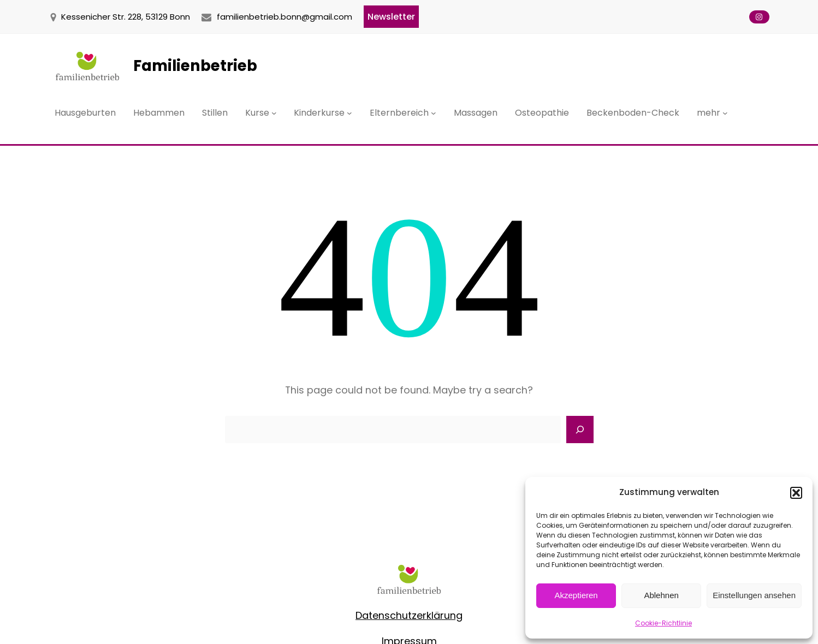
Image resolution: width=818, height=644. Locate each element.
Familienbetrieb (195, 66)
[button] (796, 493)
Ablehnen (661, 595)
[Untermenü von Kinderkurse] (349, 113)
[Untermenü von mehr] (725, 113)
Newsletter (391, 17)
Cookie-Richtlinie (663, 623)
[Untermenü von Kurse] (274, 113)
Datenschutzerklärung (409, 615)
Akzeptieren (576, 595)
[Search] (580, 430)
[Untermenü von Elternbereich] (434, 113)
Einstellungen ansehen (754, 595)
